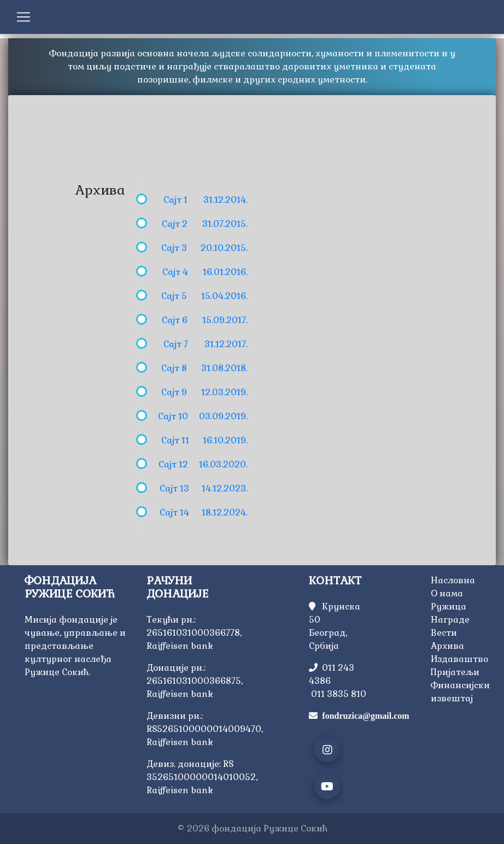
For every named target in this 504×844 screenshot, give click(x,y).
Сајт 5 (174, 296)
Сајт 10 (173, 416)
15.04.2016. (224, 296)
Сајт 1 (175, 200)
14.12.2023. (225, 488)
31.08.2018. (224, 368)
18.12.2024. (225, 512)
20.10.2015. (224, 248)
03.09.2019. (223, 416)
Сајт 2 (175, 224)
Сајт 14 (174, 512)
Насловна (453, 580)
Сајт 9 (174, 392)
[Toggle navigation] (24, 17)
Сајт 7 (176, 344)
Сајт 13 (174, 488)
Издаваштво (459, 659)
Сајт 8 (174, 368)
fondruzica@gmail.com (365, 716)
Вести (444, 633)
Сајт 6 (175, 320)
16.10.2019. (225, 440)
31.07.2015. (225, 224)
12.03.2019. (224, 392)
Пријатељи (455, 672)
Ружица (449, 606)
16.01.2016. (225, 272)
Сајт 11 (175, 440)
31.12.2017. (226, 344)
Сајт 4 (175, 272)
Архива (447, 646)
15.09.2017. (225, 320)
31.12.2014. (225, 200)
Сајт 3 (174, 248)
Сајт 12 (173, 464)
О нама (447, 593)
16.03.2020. (223, 464)
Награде (450, 620)
